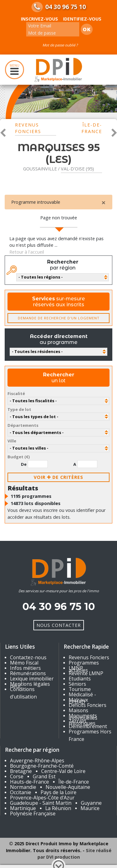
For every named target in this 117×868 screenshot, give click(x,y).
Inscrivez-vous (39, 19)
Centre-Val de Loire (63, 771)
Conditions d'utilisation (23, 693)
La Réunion (58, 808)
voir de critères (58, 477)
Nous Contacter (59, 625)
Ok (87, 29)
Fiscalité (16, 393)
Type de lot (19, 409)
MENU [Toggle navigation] (15, 70)
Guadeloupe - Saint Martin (41, 803)
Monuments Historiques (83, 719)
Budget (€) (19, 457)
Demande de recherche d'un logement (59, 318)
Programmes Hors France (90, 735)
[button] (3, 132)
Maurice (90, 808)
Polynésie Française (33, 813)
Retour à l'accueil (27, 252)
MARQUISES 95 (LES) (59, 153)
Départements (23, 425)
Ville (12, 441)
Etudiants (80, 679)
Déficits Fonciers (88, 705)
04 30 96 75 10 (66, 7)
